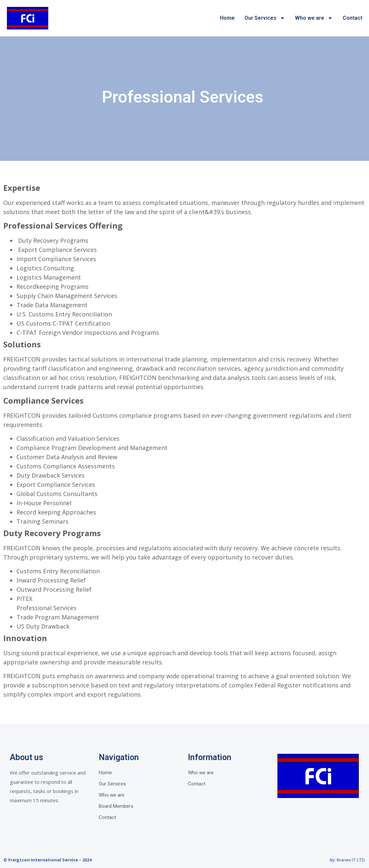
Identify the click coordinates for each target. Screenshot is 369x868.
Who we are (314, 18)
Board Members (116, 806)
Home (227, 18)
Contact (353, 18)
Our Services (265, 18)
